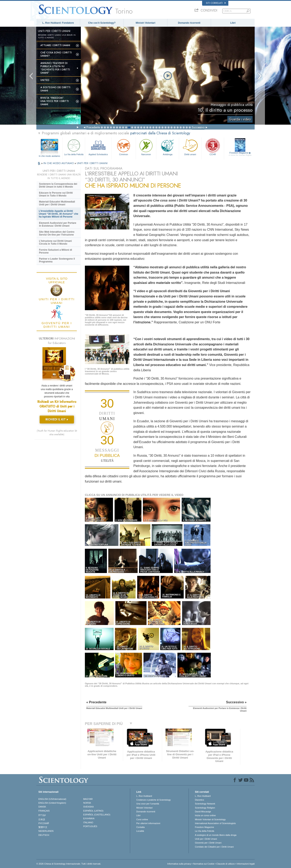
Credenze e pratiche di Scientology (153, 800)
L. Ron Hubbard (144, 796)
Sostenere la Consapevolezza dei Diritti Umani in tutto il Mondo (58, 185)
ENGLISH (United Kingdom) (52, 803)
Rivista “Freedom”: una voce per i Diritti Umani (55, 101)
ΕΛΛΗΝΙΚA (89, 818)
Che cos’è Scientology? (102, 23)
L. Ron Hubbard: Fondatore (58, 23)
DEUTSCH (44, 835)
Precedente (93, 127)
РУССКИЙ (44, 823)
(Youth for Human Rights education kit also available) (57, 433)
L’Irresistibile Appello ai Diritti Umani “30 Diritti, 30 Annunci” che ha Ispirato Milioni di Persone (59, 214)
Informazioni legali (246, 864)
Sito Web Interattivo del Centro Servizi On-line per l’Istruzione (57, 233)
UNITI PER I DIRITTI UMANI (92, 163)
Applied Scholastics (98, 147)
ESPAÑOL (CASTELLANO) (97, 815)
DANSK (42, 807)
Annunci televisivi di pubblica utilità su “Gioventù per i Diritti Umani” (55, 68)
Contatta (140, 827)
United (45, 80)
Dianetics (199, 800)
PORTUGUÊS (90, 826)
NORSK (87, 803)
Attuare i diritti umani (55, 45)
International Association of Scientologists (215, 823)
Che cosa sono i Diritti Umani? (56, 54)
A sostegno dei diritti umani (55, 89)
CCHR (213, 147)
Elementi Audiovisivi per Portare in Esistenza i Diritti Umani (58, 224)
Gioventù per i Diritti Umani (208, 843)
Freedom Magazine (240, 154)
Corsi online (142, 819)
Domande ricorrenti (189, 23)
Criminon (124, 147)
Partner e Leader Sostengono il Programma (57, 260)
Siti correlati (216, 3)
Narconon (146, 147)
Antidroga (168, 147)
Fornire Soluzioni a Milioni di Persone (55, 251)
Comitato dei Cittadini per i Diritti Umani (214, 847)
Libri (233, 23)
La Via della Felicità (74, 147)
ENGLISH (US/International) (52, 799)
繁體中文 (43, 827)
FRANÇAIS (44, 811)
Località (140, 831)
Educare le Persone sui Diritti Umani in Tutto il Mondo (56, 194)
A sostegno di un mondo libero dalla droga (216, 835)
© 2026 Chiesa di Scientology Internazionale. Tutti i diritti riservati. (69, 864)
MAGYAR (88, 799)
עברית (42, 815)
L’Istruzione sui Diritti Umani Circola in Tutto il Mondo (55, 242)
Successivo (198, 127)
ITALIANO (88, 822)
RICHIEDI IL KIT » (57, 419)
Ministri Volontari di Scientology (210, 819)
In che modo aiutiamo (49, 156)
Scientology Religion (205, 808)
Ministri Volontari (145, 23)
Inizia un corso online (205, 815)
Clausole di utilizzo (225, 864)
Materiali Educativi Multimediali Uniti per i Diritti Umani (57, 203)
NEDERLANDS (46, 831)
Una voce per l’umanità (148, 804)
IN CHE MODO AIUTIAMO (59, 163)
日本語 (42, 819)
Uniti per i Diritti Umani (206, 839)
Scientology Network (205, 804)
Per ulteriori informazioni (148, 823)
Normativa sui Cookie (204, 864)
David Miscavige (203, 812)
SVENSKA (89, 807)
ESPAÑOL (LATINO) (93, 811)
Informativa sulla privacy (179, 864)
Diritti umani (190, 147)
